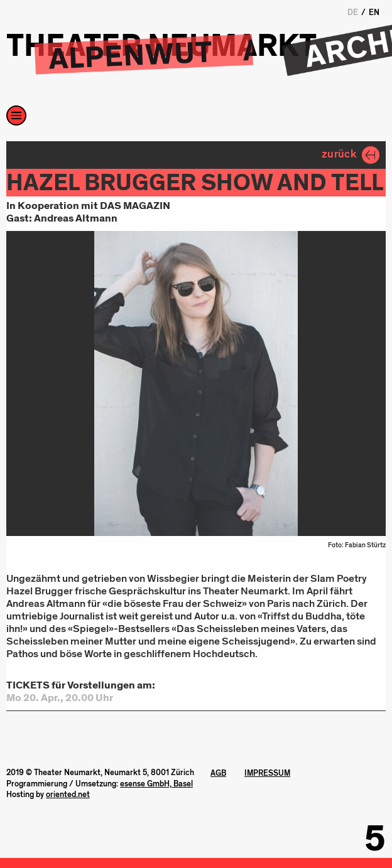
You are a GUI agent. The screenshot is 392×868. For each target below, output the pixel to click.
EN (374, 13)
